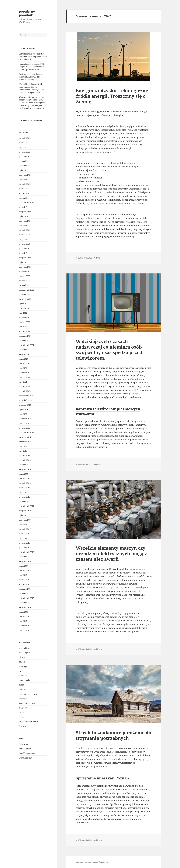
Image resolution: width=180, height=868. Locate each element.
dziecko (22, 662)
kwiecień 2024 (25, 230)
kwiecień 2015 (25, 626)
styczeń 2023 (25, 281)
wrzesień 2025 (25, 166)
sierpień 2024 (25, 212)
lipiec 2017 (24, 515)
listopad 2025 (25, 161)
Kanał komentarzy (27, 753)
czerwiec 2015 (25, 617)
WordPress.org (25, 758)
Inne (21, 671)
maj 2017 (23, 525)
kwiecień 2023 (25, 272)
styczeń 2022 (25, 331)
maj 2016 (23, 575)
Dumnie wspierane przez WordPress (92, 862)
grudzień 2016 (25, 548)
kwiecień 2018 (25, 483)
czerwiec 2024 (25, 221)
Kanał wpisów (25, 749)
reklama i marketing (28, 694)
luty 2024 (23, 239)
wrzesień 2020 (25, 400)
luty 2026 (23, 147)
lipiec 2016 (24, 566)
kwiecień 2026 (25, 138)
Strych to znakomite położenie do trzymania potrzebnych (114, 735)
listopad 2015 (25, 594)
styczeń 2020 (25, 428)
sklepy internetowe (27, 703)
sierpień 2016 (25, 561)
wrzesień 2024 (25, 207)
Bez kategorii (25, 653)
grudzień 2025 (25, 157)
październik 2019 (26, 433)
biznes (22, 657)
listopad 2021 (25, 341)
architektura (25, 648)
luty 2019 (23, 451)
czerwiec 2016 (25, 571)
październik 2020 (26, 396)
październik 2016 (26, 552)
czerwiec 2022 (25, 308)
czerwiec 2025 (25, 175)
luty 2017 (23, 538)
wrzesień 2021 (25, 350)
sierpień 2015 (25, 607)
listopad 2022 (25, 285)
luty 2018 (23, 492)
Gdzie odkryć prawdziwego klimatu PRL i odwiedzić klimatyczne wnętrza (31, 77)
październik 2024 (26, 203)
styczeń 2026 (25, 152)
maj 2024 (23, 226)
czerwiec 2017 (25, 520)
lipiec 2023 (24, 262)
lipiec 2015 (24, 612)
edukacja (23, 666)
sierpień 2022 (25, 299)
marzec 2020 (25, 423)
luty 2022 (23, 327)
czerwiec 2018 (25, 479)
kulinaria (23, 676)
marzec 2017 (25, 534)
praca (21, 685)
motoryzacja (24, 680)
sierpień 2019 (25, 437)
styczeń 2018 (25, 497)
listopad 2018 (25, 465)
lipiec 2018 (24, 474)
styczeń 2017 (25, 543)
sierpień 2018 (25, 469)
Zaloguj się (24, 744)
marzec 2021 (25, 377)
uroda (22, 712)
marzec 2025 (25, 189)
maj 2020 (23, 414)
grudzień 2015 (25, 589)
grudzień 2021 (25, 336)
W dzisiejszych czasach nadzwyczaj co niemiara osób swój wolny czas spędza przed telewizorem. (109, 350)
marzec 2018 (25, 488)
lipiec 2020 (24, 410)
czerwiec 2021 (25, 364)
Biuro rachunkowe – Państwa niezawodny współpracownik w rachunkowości (33, 57)
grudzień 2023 (25, 249)
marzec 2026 (25, 143)
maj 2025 (23, 180)
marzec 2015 (25, 630)
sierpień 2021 (25, 354)
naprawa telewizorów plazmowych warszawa (108, 411)
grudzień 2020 (25, 391)
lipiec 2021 (24, 359)
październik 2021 (26, 345)
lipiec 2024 (24, 216)
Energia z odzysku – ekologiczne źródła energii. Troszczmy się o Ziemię (112, 96)
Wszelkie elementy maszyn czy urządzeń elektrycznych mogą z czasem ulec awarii (111, 553)
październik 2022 (26, 290)
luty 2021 (23, 382)
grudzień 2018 (25, 460)
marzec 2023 (25, 276)
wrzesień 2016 (25, 557)
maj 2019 (23, 446)
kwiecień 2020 (25, 419)
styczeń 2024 (25, 244)
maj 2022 (23, 313)
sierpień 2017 (25, 511)
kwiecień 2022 (25, 318)
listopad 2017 (25, 502)
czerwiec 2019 (25, 442)
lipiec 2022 (24, 304)
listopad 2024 (25, 198)
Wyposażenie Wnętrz (28, 722)
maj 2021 (23, 368)
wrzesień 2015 (25, 603)
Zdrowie (23, 726)
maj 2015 (23, 621)
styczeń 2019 (25, 456)
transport (23, 708)
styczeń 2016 (25, 584)
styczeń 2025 (25, 193)
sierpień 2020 (25, 405)
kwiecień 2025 (25, 184)
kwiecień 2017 (25, 529)
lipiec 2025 (24, 170)
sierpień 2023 (25, 258)
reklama (23, 689)
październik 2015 (26, 598)
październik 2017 (26, 506)
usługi (22, 717)
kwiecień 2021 (25, 373)
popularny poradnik (27, 13)
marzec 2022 (25, 322)
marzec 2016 (25, 580)
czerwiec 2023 (25, 267)
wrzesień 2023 (25, 253)
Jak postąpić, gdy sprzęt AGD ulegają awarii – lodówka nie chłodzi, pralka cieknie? (32, 67)
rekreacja (23, 699)
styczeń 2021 (25, 387)
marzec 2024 (25, 235)
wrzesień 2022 (25, 295)
